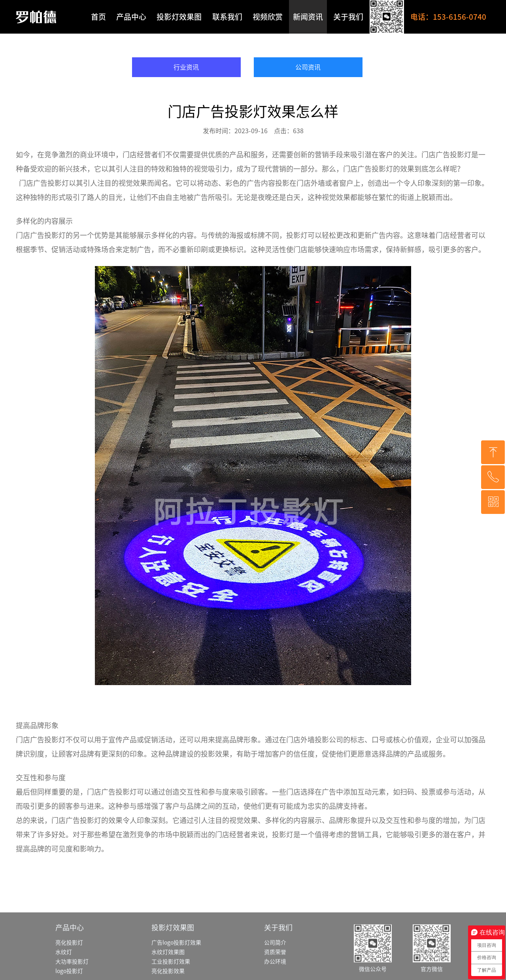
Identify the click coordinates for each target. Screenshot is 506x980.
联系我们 (227, 17)
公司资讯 (308, 67)
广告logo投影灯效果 (176, 963)
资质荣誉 (275, 972)
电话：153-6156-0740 (448, 17)
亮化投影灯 (69, 963)
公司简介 (275, 963)
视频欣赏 (268, 17)
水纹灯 (64, 972)
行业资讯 (186, 67)
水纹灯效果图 (168, 972)
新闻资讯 (308, 17)
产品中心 (131, 17)
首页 (98, 17)
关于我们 (348, 17)
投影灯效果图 (179, 17)
